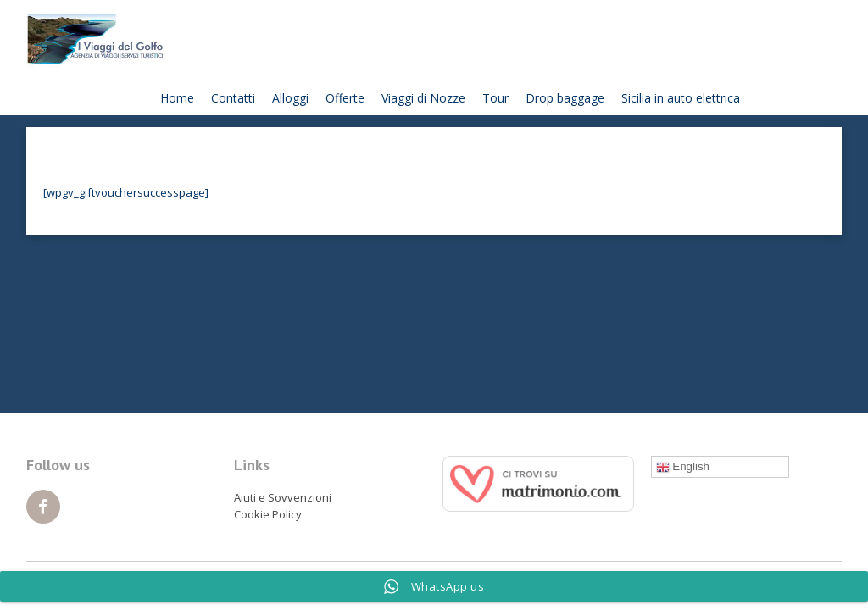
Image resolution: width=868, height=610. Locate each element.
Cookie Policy (268, 514)
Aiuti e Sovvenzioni (283, 497)
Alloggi (290, 98)
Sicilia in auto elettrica (681, 98)
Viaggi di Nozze (423, 98)
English (683, 467)
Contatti (233, 98)
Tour (495, 98)
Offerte (345, 98)
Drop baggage (565, 98)
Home (177, 98)
